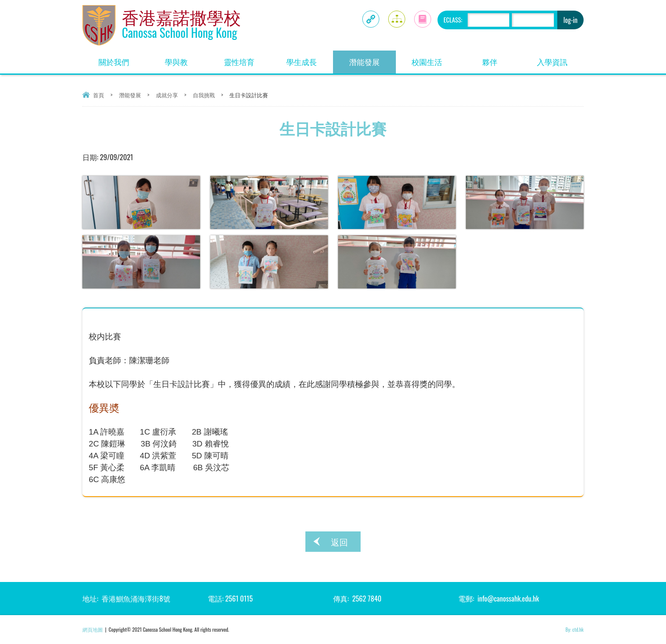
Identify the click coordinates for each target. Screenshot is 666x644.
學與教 (186, 59)
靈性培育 (247, 59)
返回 (339, 542)
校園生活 (435, 59)
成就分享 (167, 95)
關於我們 (122, 59)
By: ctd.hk (574, 629)
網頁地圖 (93, 629)
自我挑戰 (204, 95)
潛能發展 (373, 59)
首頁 (99, 95)
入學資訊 (560, 59)
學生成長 (310, 59)
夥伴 (502, 59)
